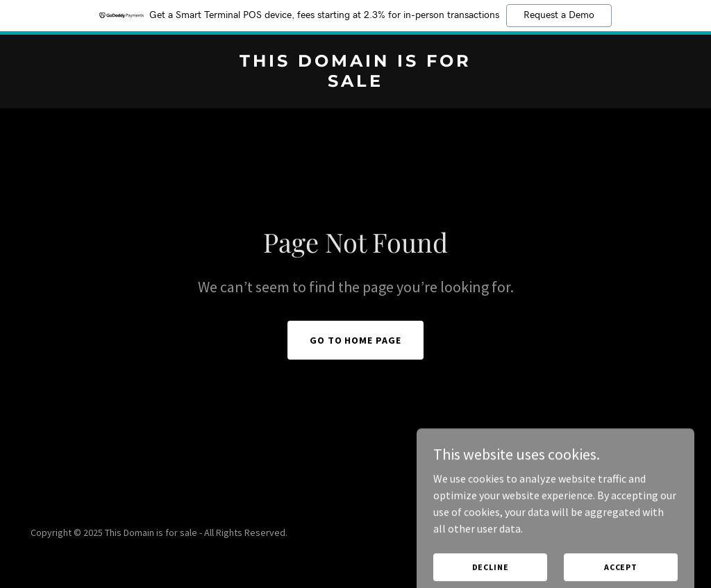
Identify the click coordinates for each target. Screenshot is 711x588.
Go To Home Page (356, 340)
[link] (355, 83)
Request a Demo (559, 15)
